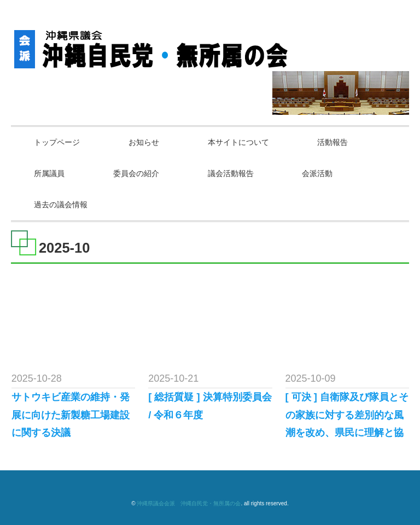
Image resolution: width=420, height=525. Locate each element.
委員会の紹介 (136, 173)
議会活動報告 (231, 173)
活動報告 (332, 142)
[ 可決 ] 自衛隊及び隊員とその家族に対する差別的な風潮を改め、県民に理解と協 (347, 415)
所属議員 (49, 173)
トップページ (57, 142)
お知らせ (144, 142)
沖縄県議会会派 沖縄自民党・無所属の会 (189, 503)
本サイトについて (238, 142)
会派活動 (317, 173)
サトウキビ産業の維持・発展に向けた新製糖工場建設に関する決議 (71, 415)
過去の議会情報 (61, 205)
